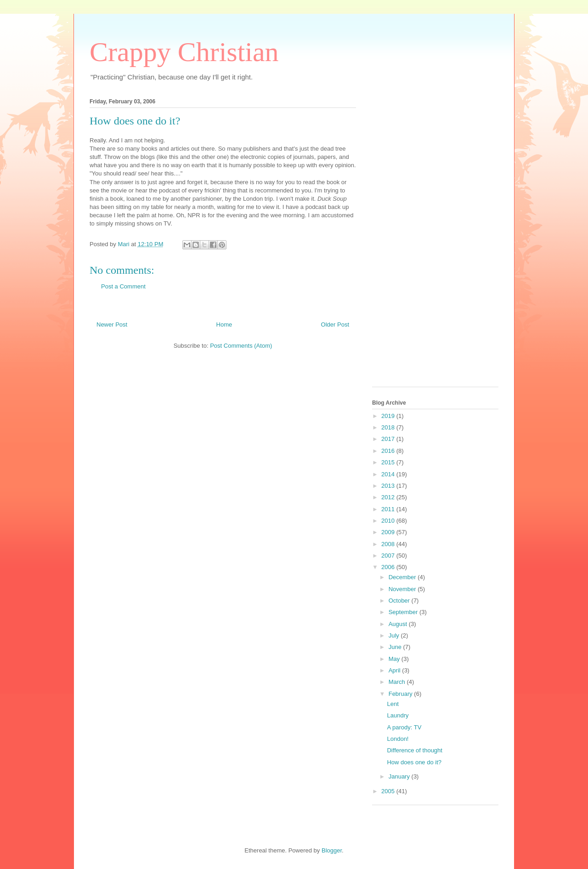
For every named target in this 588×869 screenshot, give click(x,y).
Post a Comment (123, 286)
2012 (389, 497)
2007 (389, 556)
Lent (393, 704)
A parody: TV (404, 727)
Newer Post (112, 324)
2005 (389, 791)
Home (224, 324)
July (395, 635)
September (404, 612)
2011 (389, 509)
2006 (389, 567)
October (400, 601)
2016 (389, 451)
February (401, 694)
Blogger (332, 850)
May (395, 659)
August (399, 624)
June (396, 647)
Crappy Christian (184, 52)
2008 (389, 544)
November (403, 589)
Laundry (398, 715)
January (400, 776)
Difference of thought (414, 750)
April (396, 670)
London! (398, 739)
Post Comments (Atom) (241, 346)
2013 (389, 486)
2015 (389, 462)
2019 (389, 416)
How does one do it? (414, 762)
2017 (389, 439)
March (398, 682)
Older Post (335, 324)
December (403, 577)
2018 (389, 427)
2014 (389, 474)
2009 (389, 532)
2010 (389, 521)
